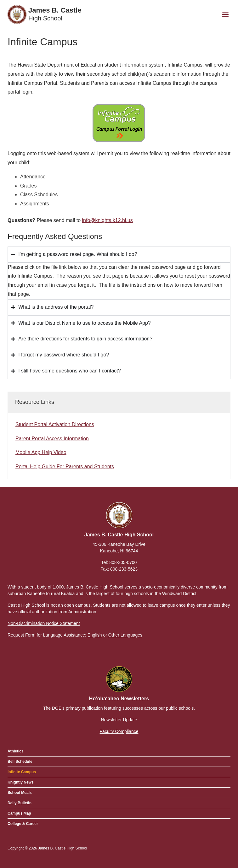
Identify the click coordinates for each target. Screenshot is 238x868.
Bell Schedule (20, 762)
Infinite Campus (22, 772)
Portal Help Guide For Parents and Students (65, 467)
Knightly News (21, 782)
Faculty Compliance (119, 731)
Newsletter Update (119, 720)
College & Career (23, 824)
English (95, 635)
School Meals (20, 793)
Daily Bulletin (20, 803)
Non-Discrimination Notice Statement (44, 623)
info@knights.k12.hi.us (108, 220)
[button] (225, 15)
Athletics (16, 751)
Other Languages (125, 635)
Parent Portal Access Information (52, 439)
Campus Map (19, 813)
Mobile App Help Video (41, 452)
